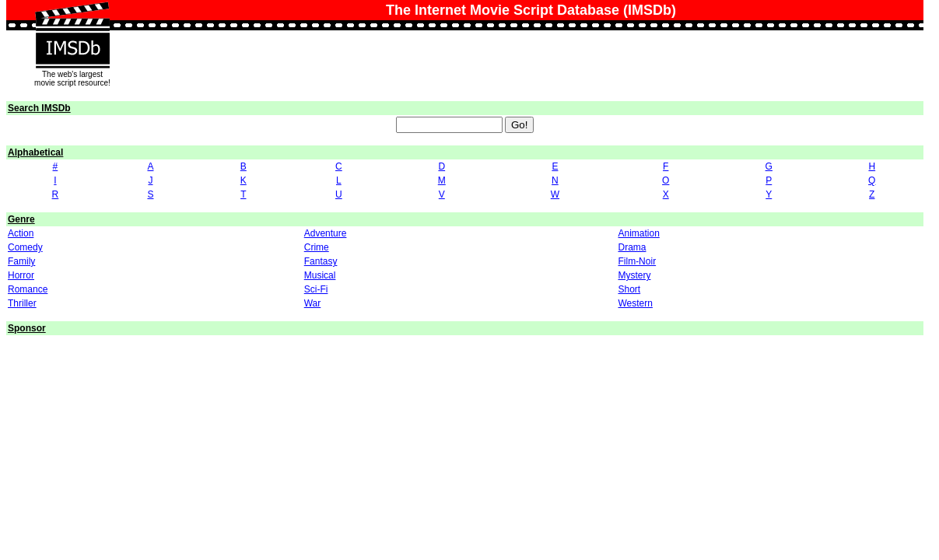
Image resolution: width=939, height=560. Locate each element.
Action (21, 233)
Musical (320, 275)
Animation (638, 233)
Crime (317, 247)
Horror (21, 275)
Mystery (634, 275)
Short (629, 289)
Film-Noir (637, 261)
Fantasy (321, 261)
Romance (28, 289)
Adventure (326, 233)
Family (21, 261)
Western (635, 303)
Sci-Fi (316, 289)
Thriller (22, 303)
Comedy (25, 247)
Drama (632, 247)
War (313, 303)
